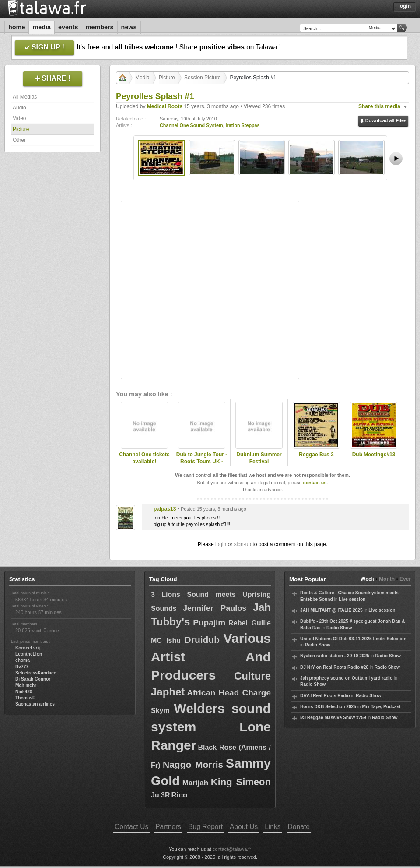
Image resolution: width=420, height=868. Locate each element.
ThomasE (25, 698)
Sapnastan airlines (35, 704)
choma (23, 660)
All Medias (25, 97)
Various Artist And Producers (211, 657)
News (129, 27)
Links (273, 827)
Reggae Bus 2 (316, 455)
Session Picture (202, 78)
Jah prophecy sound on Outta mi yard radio (346, 678)
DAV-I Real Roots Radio (325, 696)
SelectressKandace (36, 673)
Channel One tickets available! (144, 458)
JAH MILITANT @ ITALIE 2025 (331, 610)
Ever (405, 579)
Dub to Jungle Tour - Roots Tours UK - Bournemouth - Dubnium (202, 466)
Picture (21, 129)
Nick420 (24, 692)
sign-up (243, 544)
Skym (160, 711)
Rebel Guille (250, 623)
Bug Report (205, 827)
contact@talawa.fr (232, 849)
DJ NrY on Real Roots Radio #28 (334, 667)
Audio (19, 108)
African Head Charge (229, 693)
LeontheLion (29, 654)
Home (17, 27)
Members (100, 27)
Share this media (379, 106)
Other (19, 140)
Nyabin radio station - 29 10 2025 (335, 656)
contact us (315, 483)
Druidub (202, 640)
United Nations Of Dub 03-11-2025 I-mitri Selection (353, 639)
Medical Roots (165, 106)
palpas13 (165, 509)
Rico (179, 795)
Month (387, 579)
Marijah (196, 783)
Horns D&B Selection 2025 (328, 707)
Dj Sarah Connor (33, 679)
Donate (299, 827)
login (221, 544)
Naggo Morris (193, 764)
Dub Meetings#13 (374, 455)
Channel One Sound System (191, 125)
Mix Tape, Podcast (381, 707)
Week (367, 579)
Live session (352, 599)
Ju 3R (161, 795)
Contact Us (131, 827)
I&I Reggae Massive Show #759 (333, 718)
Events (68, 27)
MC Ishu (166, 640)
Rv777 (22, 667)
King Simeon (241, 782)
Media (42, 27)
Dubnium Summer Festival (259, 458)
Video (19, 118)
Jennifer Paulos (215, 608)
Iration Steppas (243, 125)
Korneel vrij (28, 648)
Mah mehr (26, 685)
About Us (244, 827)
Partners (168, 827)
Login (404, 6)
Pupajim (209, 623)
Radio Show (339, 628)
